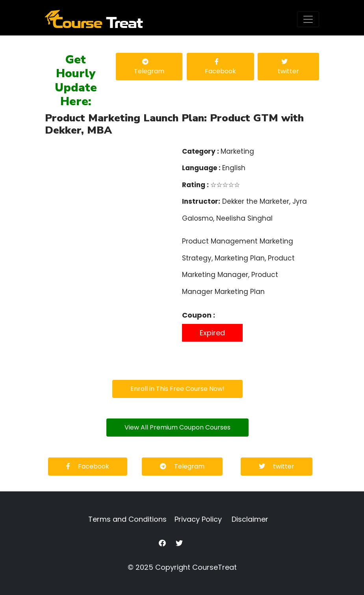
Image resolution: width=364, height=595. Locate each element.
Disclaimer (250, 519)
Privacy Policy (198, 519)
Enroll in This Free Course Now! (177, 389)
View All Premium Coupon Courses (177, 427)
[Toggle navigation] (308, 19)
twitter (288, 67)
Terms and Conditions (127, 519)
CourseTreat (214, 567)
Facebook (220, 67)
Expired (212, 333)
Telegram (149, 67)
